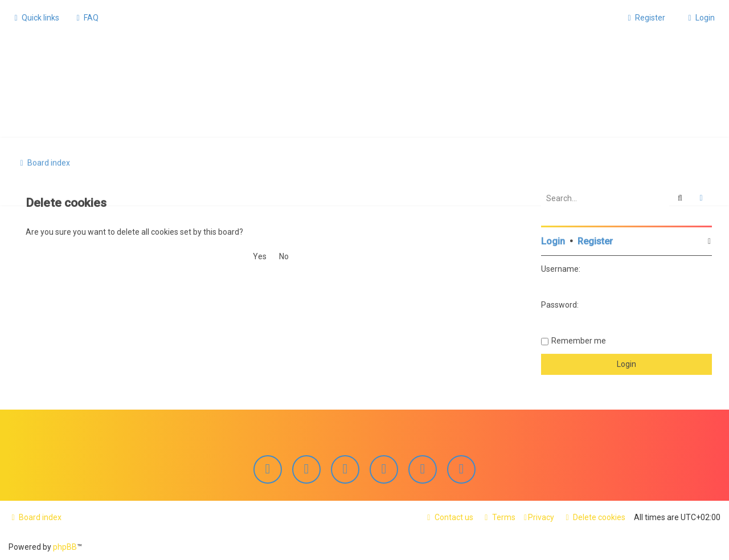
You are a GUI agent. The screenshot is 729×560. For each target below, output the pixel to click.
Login (553, 240)
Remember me (579, 340)
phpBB (65, 547)
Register (595, 240)
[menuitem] (86, 18)
